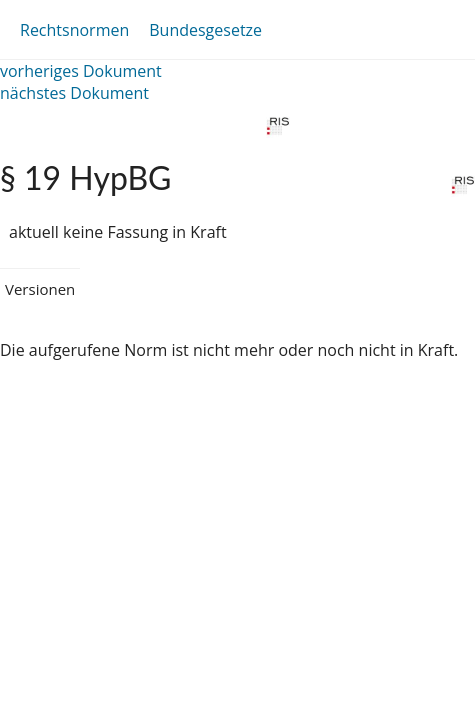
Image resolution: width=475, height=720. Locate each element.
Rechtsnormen (74, 30)
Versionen (40, 289)
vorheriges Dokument (81, 71)
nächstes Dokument (74, 93)
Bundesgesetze (205, 30)
